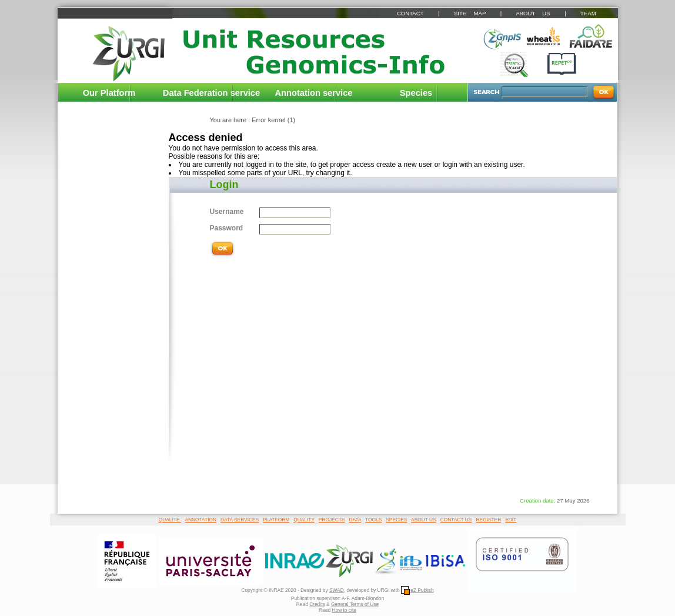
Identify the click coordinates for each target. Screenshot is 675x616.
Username (227, 212)
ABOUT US (533, 13)
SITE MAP (470, 13)
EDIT (511, 520)
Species (416, 93)
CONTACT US (456, 520)
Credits (317, 604)
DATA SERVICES (240, 520)
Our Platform (109, 93)
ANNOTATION (201, 520)
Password (227, 228)
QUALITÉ (170, 520)
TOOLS (373, 520)
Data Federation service (211, 93)
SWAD (337, 590)
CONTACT (410, 13)
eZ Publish (417, 590)
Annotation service (314, 93)
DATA (355, 520)
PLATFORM (276, 520)
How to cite (344, 610)
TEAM (588, 13)
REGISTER (488, 520)
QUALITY (304, 520)
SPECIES (396, 520)
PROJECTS (332, 520)
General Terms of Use (355, 604)
